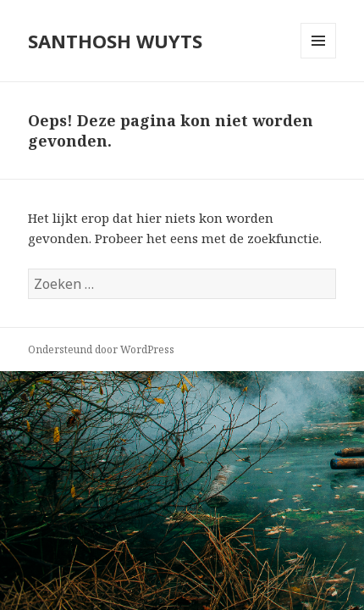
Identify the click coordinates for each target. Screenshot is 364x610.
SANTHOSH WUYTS (115, 41)
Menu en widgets (319, 58)
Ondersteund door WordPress (101, 349)
